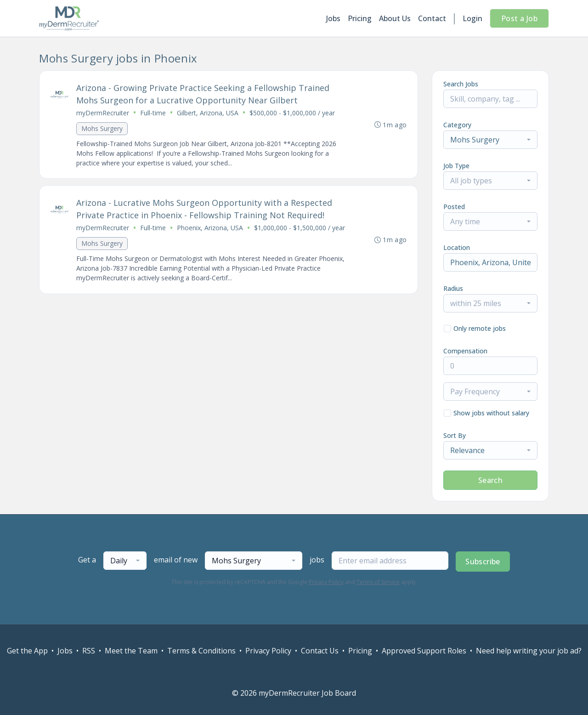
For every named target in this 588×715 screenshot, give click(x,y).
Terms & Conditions (201, 651)
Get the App (27, 651)
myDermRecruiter (103, 113)
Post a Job (519, 18)
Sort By (455, 435)
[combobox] (490, 140)
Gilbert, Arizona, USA (208, 113)
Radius (453, 288)
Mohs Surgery (102, 128)
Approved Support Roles (424, 651)
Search (490, 480)
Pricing (360, 18)
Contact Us (320, 651)
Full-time (153, 113)
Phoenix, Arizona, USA (210, 228)
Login (472, 18)
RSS (89, 651)
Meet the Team (131, 651)
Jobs (333, 18)
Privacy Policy (326, 582)
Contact (432, 18)
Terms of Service (378, 582)
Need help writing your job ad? (529, 651)
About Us (395, 18)
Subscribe (483, 562)
